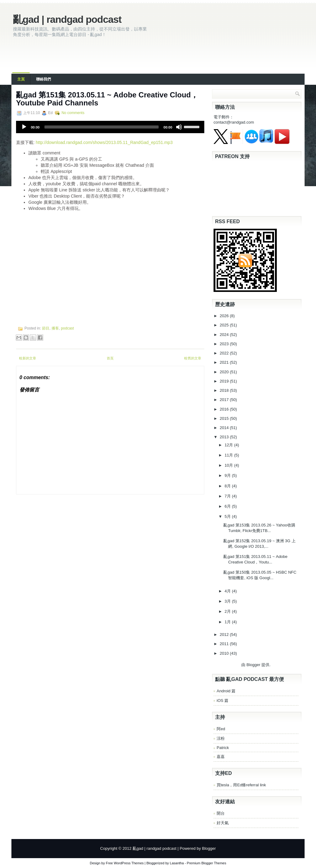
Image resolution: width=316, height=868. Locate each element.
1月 (228, 622)
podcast (67, 328)
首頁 (110, 358)
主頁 (21, 79)
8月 (228, 486)
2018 (225, 390)
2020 (225, 372)
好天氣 (223, 823)
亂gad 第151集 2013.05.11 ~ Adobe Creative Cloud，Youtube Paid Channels (107, 99)
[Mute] (179, 127)
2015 (225, 418)
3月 (228, 601)
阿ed (221, 729)
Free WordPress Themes (125, 863)
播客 (55, 328)
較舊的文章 (193, 358)
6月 (228, 506)
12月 (229, 445)
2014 (225, 428)
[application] (110, 127)
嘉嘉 (221, 757)
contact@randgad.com (234, 122)
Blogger (254, 665)
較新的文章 (28, 358)
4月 (228, 591)
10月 (229, 465)
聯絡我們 (44, 79)
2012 (225, 635)
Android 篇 (226, 691)
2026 (225, 316)
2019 (225, 381)
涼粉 (221, 738)
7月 (228, 496)
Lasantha (177, 863)
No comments (73, 113)
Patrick (223, 748)
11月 (229, 455)
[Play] (24, 127)
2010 (225, 653)
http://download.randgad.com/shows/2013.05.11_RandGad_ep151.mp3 (104, 142)
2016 (225, 409)
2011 (225, 644)
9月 (228, 475)
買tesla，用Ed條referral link (241, 785)
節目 (46, 328)
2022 (225, 353)
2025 (225, 325)
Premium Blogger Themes (206, 863)
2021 (225, 362)
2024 (225, 335)
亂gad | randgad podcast (67, 19)
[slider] (102, 127)
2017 (225, 400)
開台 (221, 813)
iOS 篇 (222, 700)
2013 (225, 437)
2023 (225, 344)
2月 (228, 611)
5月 (228, 516)
